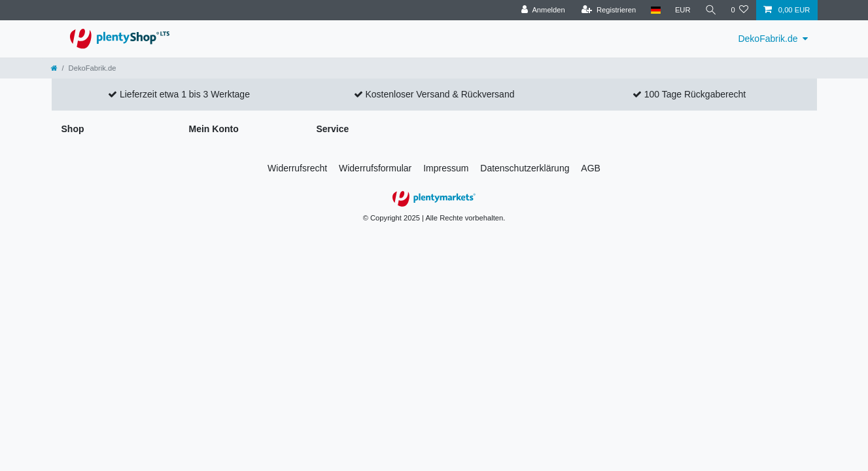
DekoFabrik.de (768, 39)
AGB (591, 168)
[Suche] (710, 10)
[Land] (655, 10)
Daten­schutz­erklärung (525, 168)
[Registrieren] (609, 10)
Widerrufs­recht (297, 168)
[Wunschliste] (739, 10)
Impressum (446, 168)
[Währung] (682, 10)
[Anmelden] (543, 10)
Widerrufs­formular (375, 168)
